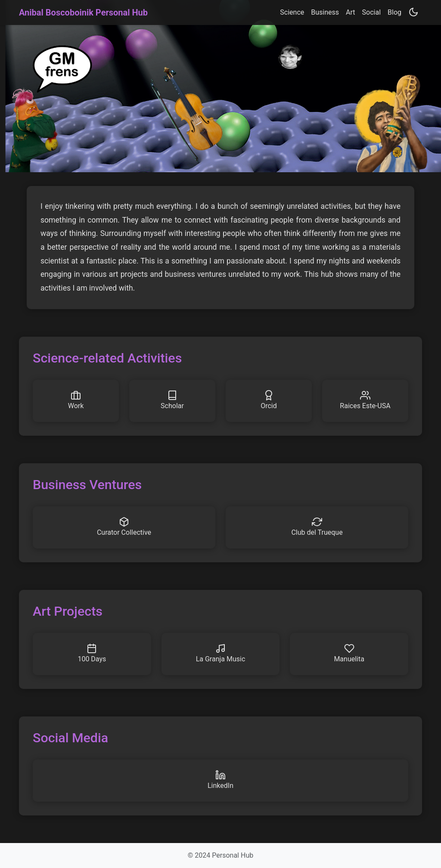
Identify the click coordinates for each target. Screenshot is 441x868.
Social (371, 12)
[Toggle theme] (413, 12)
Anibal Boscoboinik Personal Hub (83, 12)
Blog (394, 12)
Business (325, 12)
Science (292, 12)
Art (350, 12)
